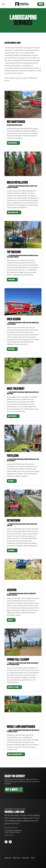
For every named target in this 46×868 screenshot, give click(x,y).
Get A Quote (14, 790)
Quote (41, 4)
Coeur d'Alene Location (11, 828)
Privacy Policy (17, 858)
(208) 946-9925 (21, 78)
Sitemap (33, 858)
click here (8, 782)
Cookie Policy (26, 858)
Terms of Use (8, 858)
